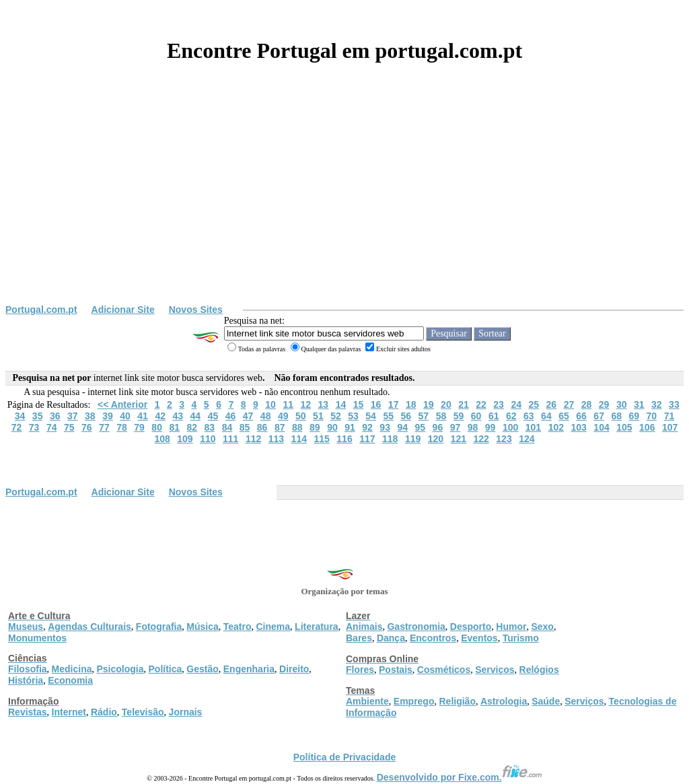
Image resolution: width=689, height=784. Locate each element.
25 (534, 404)
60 (476, 416)
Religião (457, 701)
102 (556, 427)
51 (318, 416)
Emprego (414, 701)
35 (38, 416)
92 (367, 427)
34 (20, 416)
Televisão (143, 712)
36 (55, 416)
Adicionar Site (123, 310)
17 (394, 404)
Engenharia (249, 669)
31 (639, 404)
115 (321, 439)
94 (402, 427)
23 (499, 404)
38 (90, 416)
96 (438, 427)
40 (125, 416)
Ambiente (367, 701)
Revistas (28, 712)
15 (359, 404)
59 (459, 416)
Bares (359, 638)
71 (669, 416)
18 (411, 404)
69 (634, 416)
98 (473, 427)
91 (350, 427)
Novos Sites (196, 310)
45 (213, 416)
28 (587, 404)
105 (624, 427)
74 (52, 427)
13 (324, 404)
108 (162, 439)
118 (390, 439)
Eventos (479, 638)
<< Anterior (122, 404)
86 (262, 427)
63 (529, 416)
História (26, 680)
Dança (391, 638)
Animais (364, 627)
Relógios (539, 670)
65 (564, 416)
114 (299, 439)
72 (17, 427)
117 (367, 439)
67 (599, 416)
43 (178, 416)
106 (647, 427)
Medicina (72, 669)
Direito (294, 669)
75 (69, 427)
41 (143, 416)
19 (429, 404)
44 (196, 416)
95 (421, 427)
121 (459, 439)
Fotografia (159, 627)
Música (202, 627)
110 (208, 439)
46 (231, 416)
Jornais (186, 712)
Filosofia (28, 669)
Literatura (317, 627)
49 (283, 416)
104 (601, 427)
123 (504, 439)
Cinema (274, 627)
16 (376, 404)
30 (622, 404)
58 (441, 416)
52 (336, 416)
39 (108, 416)
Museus (26, 627)
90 (332, 427)
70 (652, 416)
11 (288, 404)
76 (87, 427)
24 (516, 404)
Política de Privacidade (345, 757)
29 (604, 404)
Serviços (495, 670)
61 (494, 416)
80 (157, 427)
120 (436, 439)
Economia (70, 680)
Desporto (471, 627)
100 (510, 427)
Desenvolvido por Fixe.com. (460, 777)
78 (122, 427)
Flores (360, 670)
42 (160, 416)
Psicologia (120, 669)
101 (533, 427)
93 (385, 427)
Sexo (542, 627)
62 (511, 416)
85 (245, 427)
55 (388, 416)
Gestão (202, 669)
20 (446, 404)
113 (276, 439)
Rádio (104, 712)
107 (670, 427)
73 (34, 427)
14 (341, 404)
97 (456, 427)
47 (248, 416)
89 (315, 427)
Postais (396, 670)
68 (616, 416)
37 (73, 416)
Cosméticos (444, 670)
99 (491, 427)
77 (104, 427)
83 (210, 427)
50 (301, 416)
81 (174, 427)
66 (581, 416)
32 (657, 404)
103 (578, 427)
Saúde (546, 701)
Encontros (433, 638)
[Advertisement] (344, 203)
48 (266, 416)
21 (464, 404)
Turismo (521, 638)
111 (230, 439)
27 (569, 404)
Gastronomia (416, 627)
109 (185, 439)
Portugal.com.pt (41, 310)
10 (270, 404)
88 (297, 427)
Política (166, 669)
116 (344, 439)
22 (481, 404)
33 (674, 404)
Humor (511, 627)
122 (481, 439)
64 (546, 416)
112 (253, 439)
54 (371, 416)
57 (424, 416)
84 (227, 427)
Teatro (238, 627)
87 (280, 427)
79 (139, 427)
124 (527, 439)
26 (552, 404)
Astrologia (504, 701)
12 (305, 404)
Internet (69, 712)
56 (406, 416)
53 (353, 416)
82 (192, 427)
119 (413, 439)
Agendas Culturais (89, 627)
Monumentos (37, 638)
